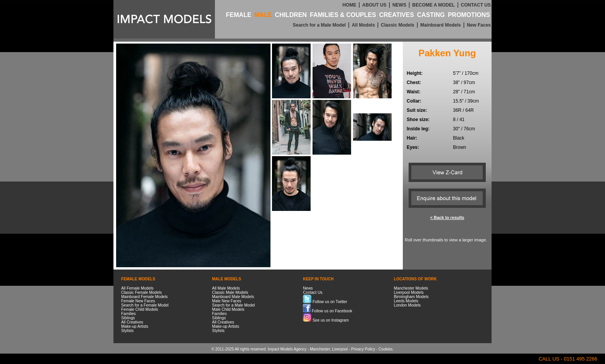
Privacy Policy (363, 349)
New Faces (479, 25)
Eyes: (413, 147)
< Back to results (447, 217)
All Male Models (226, 288)
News (308, 288)
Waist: (414, 92)
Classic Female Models (141, 292)
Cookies (385, 349)
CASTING (431, 15)
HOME (349, 5)
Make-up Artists (135, 326)
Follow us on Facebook (328, 311)
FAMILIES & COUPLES (343, 15)
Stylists (127, 331)
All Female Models (137, 288)
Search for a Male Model (319, 25)
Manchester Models (411, 288)
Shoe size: (418, 120)
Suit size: (417, 110)
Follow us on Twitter (325, 302)
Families (128, 314)
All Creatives (132, 322)
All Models (363, 25)
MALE (263, 15)
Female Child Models (140, 309)
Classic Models (398, 25)
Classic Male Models (230, 292)
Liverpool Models (409, 292)
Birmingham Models (411, 297)
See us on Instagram (326, 320)
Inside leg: (418, 129)
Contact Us (313, 292)
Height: (415, 73)
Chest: (414, 83)
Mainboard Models (440, 25)
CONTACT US (476, 5)
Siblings (128, 318)
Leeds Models (406, 301)
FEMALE (239, 15)
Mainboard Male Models (233, 297)
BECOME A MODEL (433, 5)
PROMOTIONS (469, 15)
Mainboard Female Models (144, 297)
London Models (407, 305)
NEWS (399, 5)
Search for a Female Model (145, 305)
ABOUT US (374, 5)
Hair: (412, 138)
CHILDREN (291, 15)
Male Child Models (228, 309)
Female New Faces (138, 301)
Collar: (414, 101)
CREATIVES (396, 15)
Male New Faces (227, 301)
